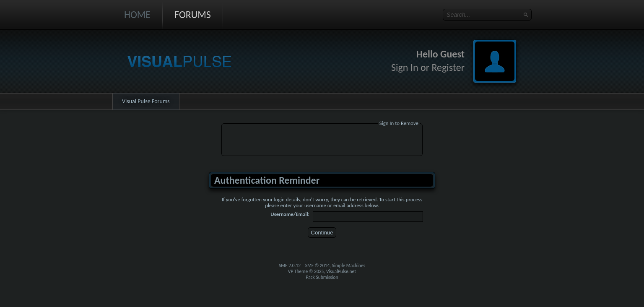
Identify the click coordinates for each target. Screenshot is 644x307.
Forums (193, 14)
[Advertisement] (322, 141)
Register (448, 67)
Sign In (405, 67)
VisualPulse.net (341, 271)
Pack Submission (322, 277)
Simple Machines (349, 265)
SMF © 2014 (318, 265)
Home (137, 14)
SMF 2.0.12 (290, 265)
